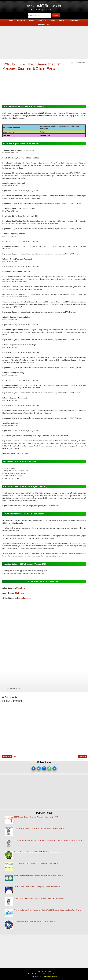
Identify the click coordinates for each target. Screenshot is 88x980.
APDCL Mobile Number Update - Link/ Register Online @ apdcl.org (36, 864)
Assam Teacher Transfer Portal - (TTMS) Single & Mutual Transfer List (37, 887)
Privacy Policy (47, 974)
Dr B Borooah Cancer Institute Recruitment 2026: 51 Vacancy (34, 922)
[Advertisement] (44, 42)
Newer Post (7, 757)
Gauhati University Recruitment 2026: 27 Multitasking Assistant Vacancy (38, 852)
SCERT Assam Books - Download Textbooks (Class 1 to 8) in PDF (36, 817)
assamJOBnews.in (44, 6)
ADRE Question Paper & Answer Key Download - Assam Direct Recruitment (39, 829)
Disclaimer (38, 974)
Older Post (82, 757)
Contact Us (57, 974)
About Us (30, 974)
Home (14, 757)
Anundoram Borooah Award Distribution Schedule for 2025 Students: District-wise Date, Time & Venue (48, 910)
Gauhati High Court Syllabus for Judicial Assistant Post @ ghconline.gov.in (38, 875)
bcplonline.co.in (24, 598)
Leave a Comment (80, 63)
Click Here (21, 588)
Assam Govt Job (15, 689)
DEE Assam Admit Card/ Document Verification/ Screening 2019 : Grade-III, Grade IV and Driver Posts (48, 840)
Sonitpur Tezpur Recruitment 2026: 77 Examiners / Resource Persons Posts (39, 898)
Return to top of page (44, 971)
